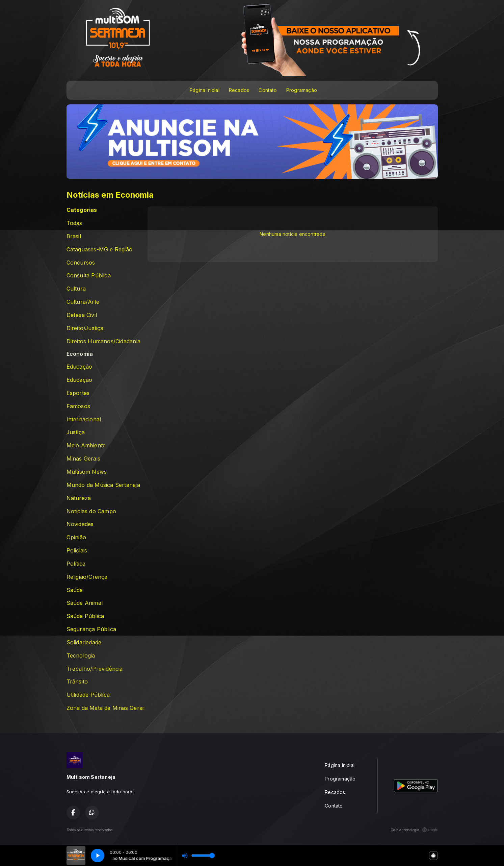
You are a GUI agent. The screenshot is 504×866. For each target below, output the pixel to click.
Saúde (75, 590)
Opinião (76, 537)
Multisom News (87, 472)
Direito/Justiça (85, 328)
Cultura (76, 289)
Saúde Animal (85, 603)
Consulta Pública (89, 276)
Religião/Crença (87, 577)
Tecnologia (81, 656)
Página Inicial (205, 90)
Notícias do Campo (91, 511)
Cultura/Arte (83, 302)
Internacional (84, 419)
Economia (80, 354)
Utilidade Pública (88, 695)
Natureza (79, 498)
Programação (302, 90)
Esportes (78, 393)
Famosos (78, 406)
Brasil (74, 236)
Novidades (80, 524)
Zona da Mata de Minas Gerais (105, 708)
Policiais (77, 551)
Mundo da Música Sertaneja (103, 485)
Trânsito (77, 682)
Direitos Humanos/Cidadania (103, 341)
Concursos (81, 263)
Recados (239, 90)
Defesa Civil (82, 315)
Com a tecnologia (414, 830)
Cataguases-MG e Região (100, 250)
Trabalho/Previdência (95, 669)
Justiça (76, 432)
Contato (268, 90)
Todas (74, 223)
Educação (79, 367)
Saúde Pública (85, 616)
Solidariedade (84, 642)
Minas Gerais (84, 459)
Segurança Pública (91, 629)
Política (76, 564)
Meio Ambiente (86, 446)
